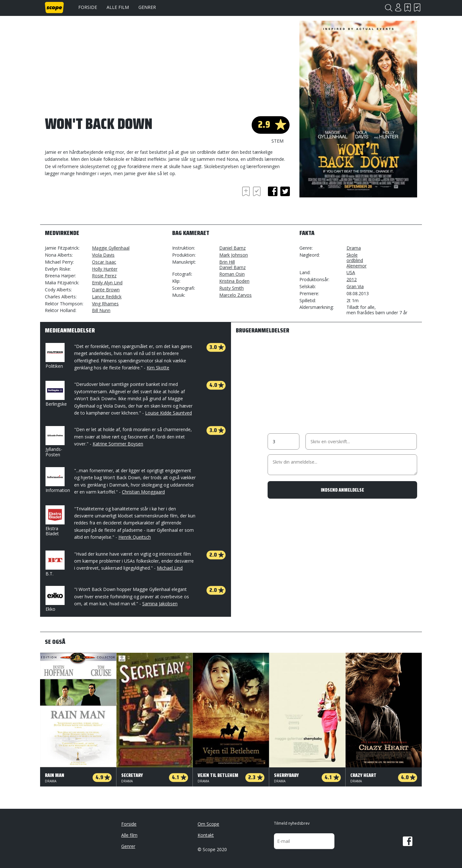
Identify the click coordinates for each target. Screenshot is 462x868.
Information (58, 480)
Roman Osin (232, 274)
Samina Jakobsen (160, 604)
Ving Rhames (105, 304)
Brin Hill (227, 262)
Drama (354, 248)
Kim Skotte (158, 368)
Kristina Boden (234, 281)
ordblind (355, 260)
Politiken (54, 356)
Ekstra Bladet (54, 521)
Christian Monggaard (143, 492)
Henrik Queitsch (135, 537)
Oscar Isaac (104, 262)
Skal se (408, 7)
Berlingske (56, 394)
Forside (88, 7)
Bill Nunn (101, 310)
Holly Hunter (105, 269)
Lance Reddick (107, 297)
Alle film (118, 7)
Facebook (408, 841)
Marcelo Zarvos (235, 295)
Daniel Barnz (232, 248)
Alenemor (357, 266)
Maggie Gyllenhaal (111, 248)
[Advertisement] (96, 203)
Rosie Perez (104, 276)
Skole (352, 255)
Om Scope (208, 824)
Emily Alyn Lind (107, 283)
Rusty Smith (231, 288)
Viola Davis (103, 255)
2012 (352, 279)
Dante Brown (106, 290)
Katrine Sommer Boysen (118, 444)
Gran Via (355, 286)
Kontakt (206, 835)
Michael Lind (170, 568)
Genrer (147, 7)
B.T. (54, 564)
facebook (273, 191)
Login (398, 7)
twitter (285, 191)
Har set (417, 7)
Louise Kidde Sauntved (168, 413)
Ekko (54, 599)
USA (351, 272)
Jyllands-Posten (54, 442)
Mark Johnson (234, 255)
